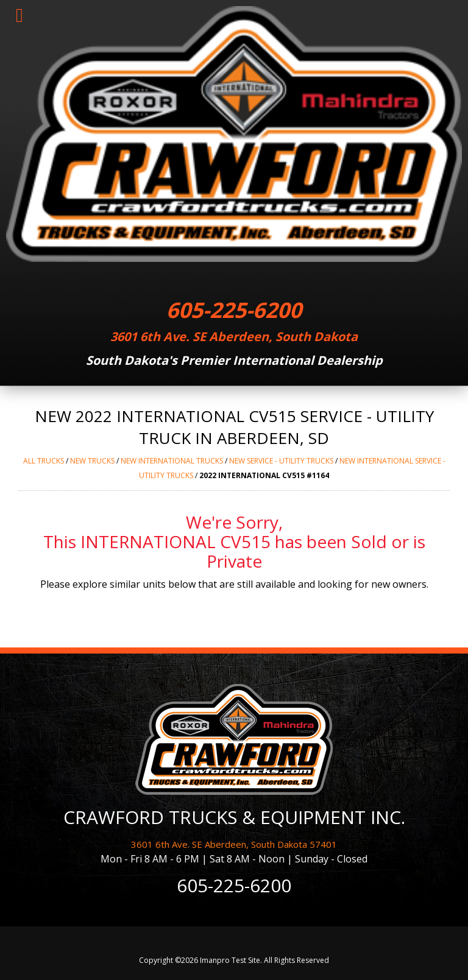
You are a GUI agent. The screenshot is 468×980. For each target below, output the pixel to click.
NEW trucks (92, 461)
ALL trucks (44, 461)
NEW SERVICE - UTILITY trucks (281, 461)
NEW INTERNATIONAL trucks (172, 461)
